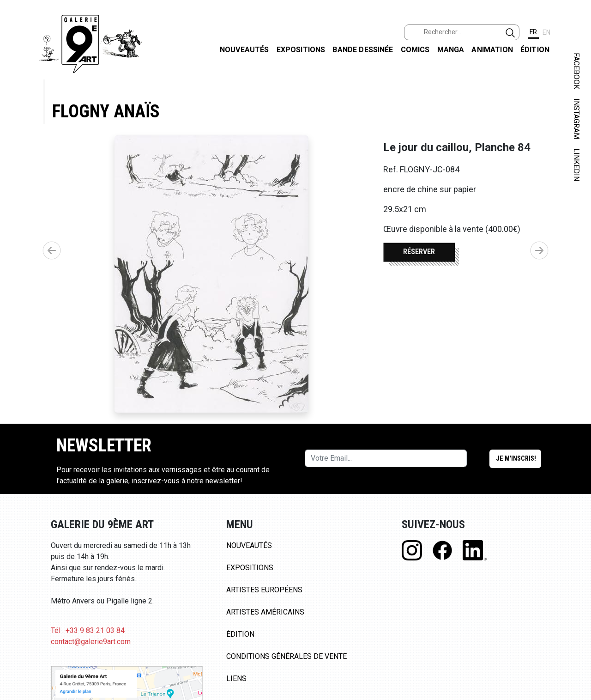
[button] (539, 250)
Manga (451, 50)
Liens (236, 679)
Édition (535, 50)
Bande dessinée (363, 50)
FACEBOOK (576, 71)
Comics (415, 50)
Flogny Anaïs (106, 111)
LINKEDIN (576, 165)
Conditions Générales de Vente (286, 656)
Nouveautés (244, 50)
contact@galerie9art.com (91, 642)
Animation (492, 50)
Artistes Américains (265, 612)
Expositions (301, 50)
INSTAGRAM (576, 119)
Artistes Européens (264, 590)
